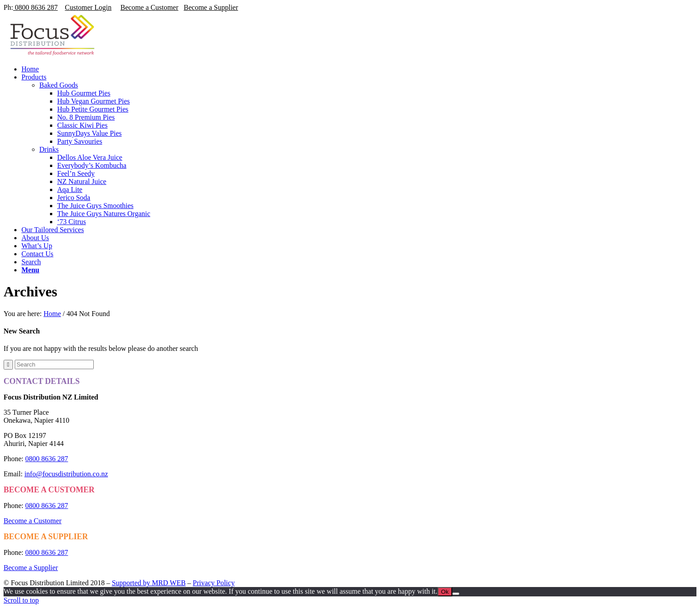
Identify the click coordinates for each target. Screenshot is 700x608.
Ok (445, 592)
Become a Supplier (211, 7)
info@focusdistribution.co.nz (66, 474)
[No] (456, 594)
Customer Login (88, 7)
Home (52, 314)
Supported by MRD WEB (148, 583)
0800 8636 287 (35, 7)
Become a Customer (150, 7)
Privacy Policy (214, 583)
